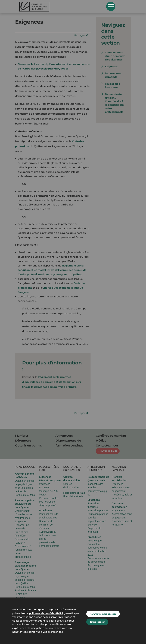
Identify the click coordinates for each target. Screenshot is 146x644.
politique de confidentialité (46, 613)
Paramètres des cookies (103, 614)
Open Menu (111, 6)
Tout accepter (97, 622)
